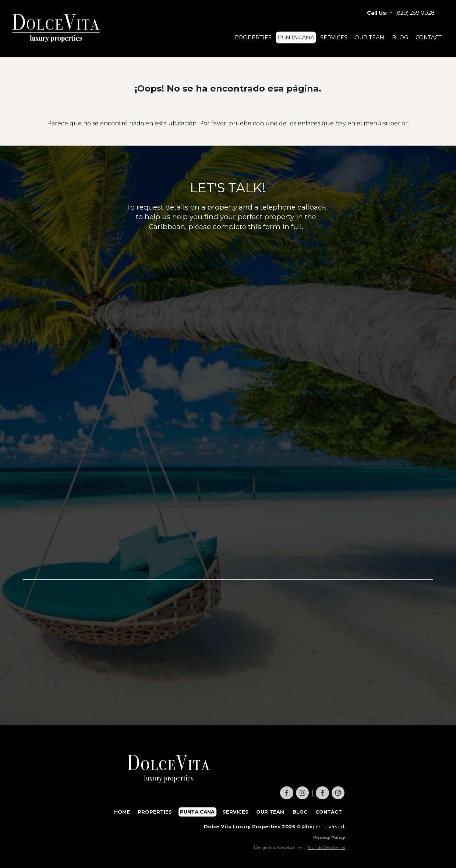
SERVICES (334, 37)
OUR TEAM (370, 37)
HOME (122, 812)
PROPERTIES (253, 37)
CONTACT (429, 37)
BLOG (400, 37)
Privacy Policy (329, 837)
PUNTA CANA (296, 37)
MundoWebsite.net (327, 847)
